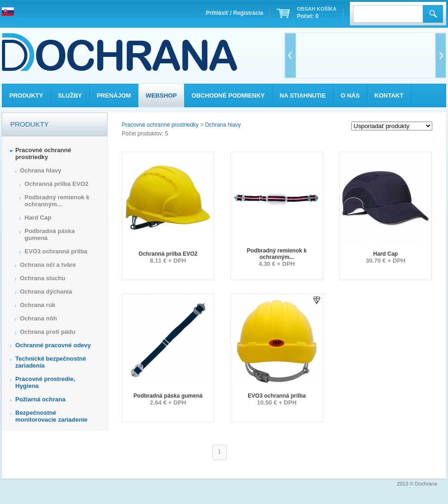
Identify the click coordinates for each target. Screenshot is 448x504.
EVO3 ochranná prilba (277, 396)
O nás (350, 95)
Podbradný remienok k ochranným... (277, 254)
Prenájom (114, 95)
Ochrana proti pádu (48, 332)
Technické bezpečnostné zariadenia (51, 362)
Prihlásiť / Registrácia (235, 13)
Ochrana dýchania (46, 292)
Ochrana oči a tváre (48, 265)
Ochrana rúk (38, 305)
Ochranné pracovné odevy (53, 345)
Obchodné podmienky (228, 95)
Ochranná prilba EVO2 (168, 254)
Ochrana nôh (38, 318)
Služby (70, 95)
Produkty (26, 95)
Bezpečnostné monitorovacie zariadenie (51, 416)
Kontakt (389, 95)
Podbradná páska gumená (168, 396)
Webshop (161, 95)
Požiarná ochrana (40, 399)
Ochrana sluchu (43, 278)
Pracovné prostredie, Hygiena (45, 382)
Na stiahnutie (303, 95)
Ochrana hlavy (223, 125)
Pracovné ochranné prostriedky (160, 125)
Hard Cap (385, 254)
